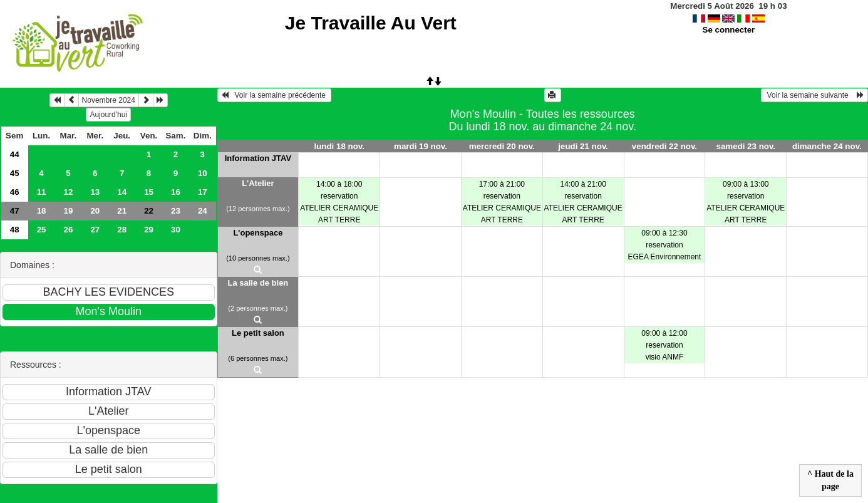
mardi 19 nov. (421, 146)
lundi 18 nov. (339, 146)
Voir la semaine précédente (275, 95)
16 (176, 192)
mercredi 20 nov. (502, 146)
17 (203, 192)
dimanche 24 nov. (827, 146)
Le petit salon (258, 333)
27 (95, 230)
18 (42, 211)
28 (122, 230)
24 (203, 211)
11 (42, 192)
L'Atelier (258, 183)
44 (15, 154)
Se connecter (729, 30)
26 (69, 230)
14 (122, 192)
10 (203, 173)
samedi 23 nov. (746, 146)
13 (95, 192)
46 (15, 192)
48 (15, 230)
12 (69, 192)
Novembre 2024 (109, 100)
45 (15, 173)
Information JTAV (258, 158)
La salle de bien (258, 283)
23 (176, 211)
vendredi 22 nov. (664, 146)
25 (42, 230)
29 (149, 230)
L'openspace (258, 233)
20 (95, 211)
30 (176, 230)
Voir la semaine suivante (814, 95)
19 (69, 211)
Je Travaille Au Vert (371, 23)
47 (15, 211)
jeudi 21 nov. (583, 146)
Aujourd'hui (108, 115)
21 (122, 211)
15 (149, 192)
